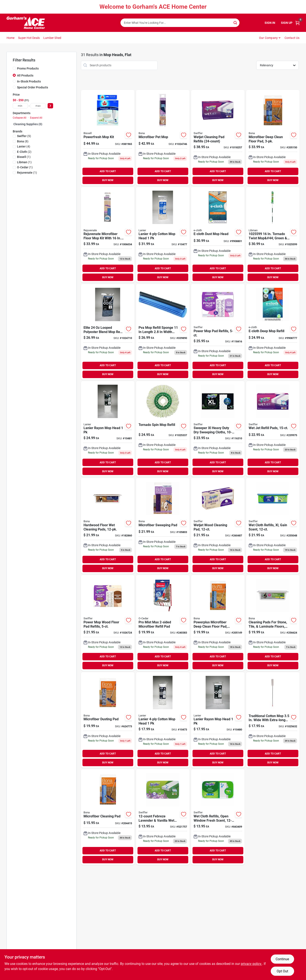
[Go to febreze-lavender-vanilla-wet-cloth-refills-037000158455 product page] (163, 817)
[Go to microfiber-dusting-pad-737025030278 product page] (108, 720)
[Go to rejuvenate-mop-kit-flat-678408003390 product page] (108, 235)
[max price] (38, 106)
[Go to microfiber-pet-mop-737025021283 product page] (163, 138)
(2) (24, 152)
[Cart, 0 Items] (297, 23)
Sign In (270, 23)
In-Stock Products (29, 81)
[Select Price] (50, 106)
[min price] (20, 106)
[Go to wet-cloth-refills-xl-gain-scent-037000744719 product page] (273, 526)
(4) (24, 146)
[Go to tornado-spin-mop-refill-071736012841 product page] (163, 429)
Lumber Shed (52, 38)
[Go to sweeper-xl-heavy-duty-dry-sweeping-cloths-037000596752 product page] (218, 429)
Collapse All (20, 118)
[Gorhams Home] (26, 23)
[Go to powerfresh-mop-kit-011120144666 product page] (108, 138)
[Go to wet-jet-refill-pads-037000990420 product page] (273, 429)
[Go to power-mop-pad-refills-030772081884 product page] (218, 332)
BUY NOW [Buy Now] (108, 180)
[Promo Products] (14, 68)
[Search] (236, 22)
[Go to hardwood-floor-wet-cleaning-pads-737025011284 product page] (108, 526)
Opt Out (282, 971)
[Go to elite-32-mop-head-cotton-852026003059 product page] (163, 720)
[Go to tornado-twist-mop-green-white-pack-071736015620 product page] (273, 235)
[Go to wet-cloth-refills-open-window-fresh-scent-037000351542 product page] (218, 817)
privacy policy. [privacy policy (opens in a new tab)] (251, 964)
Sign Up (287, 23)
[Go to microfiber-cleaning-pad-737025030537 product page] (108, 817)
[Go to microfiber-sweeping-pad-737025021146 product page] (163, 526)
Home (11, 38)
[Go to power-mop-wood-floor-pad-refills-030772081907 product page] (108, 623)
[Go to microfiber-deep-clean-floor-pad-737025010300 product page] (273, 138)
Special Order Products (33, 87)
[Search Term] (180, 23)
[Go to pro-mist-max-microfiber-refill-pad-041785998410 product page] (163, 623)
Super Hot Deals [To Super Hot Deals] (29, 38)
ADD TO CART (108, 171)
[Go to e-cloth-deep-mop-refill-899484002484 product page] (273, 332)
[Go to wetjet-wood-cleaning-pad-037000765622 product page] (218, 526)
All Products (25, 75)
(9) (24, 136)
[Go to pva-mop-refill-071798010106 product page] (163, 332)
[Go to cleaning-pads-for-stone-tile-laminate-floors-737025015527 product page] (273, 623)
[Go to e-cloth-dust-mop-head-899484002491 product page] (218, 235)
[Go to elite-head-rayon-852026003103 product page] (218, 720)
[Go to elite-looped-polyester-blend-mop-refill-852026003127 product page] (108, 332)
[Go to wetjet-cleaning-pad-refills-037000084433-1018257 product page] (218, 138)
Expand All (36, 118)
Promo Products (28, 68)
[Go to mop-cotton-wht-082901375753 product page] (273, 720)
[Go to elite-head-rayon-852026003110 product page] (108, 429)
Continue (282, 959)
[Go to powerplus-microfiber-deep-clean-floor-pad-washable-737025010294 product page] (218, 623)
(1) (24, 157)
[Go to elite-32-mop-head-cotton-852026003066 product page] (163, 235)
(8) (23, 141)
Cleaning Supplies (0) (28, 124)
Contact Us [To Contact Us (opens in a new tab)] (292, 38)
